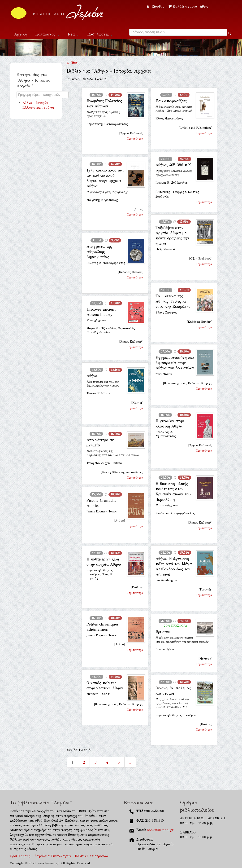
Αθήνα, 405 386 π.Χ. (174, 165)
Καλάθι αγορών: (188, 7)
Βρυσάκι (163, 632)
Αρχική (20, 34)
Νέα (73, 34)
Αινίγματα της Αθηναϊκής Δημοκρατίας (99, 252)
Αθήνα (92, 376)
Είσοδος (156, 7)
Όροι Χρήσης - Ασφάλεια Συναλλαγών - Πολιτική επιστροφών (59, 856)
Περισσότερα (135, 139)
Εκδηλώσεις (100, 34)
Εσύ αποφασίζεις (171, 101)
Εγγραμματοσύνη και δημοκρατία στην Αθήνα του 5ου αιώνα (175, 363)
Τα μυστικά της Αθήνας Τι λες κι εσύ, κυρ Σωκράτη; (173, 301)
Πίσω (73, 63)
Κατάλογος (47, 34)
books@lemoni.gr (160, 830)
